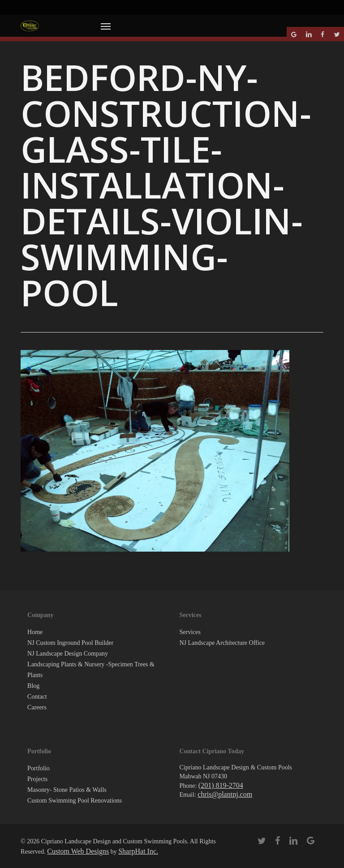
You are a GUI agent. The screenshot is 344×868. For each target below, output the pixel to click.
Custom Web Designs (78, 851)
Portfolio (39, 768)
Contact (37, 697)
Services (190, 632)
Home (35, 632)
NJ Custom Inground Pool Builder (70, 643)
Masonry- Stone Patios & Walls (67, 790)
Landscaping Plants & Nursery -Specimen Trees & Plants (91, 670)
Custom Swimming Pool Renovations (75, 801)
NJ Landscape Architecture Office (222, 643)
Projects (37, 779)
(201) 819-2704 (221, 785)
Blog (33, 686)
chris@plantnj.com (225, 794)
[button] (106, 26)
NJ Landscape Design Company (68, 654)
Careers (37, 707)
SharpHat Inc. (138, 851)
